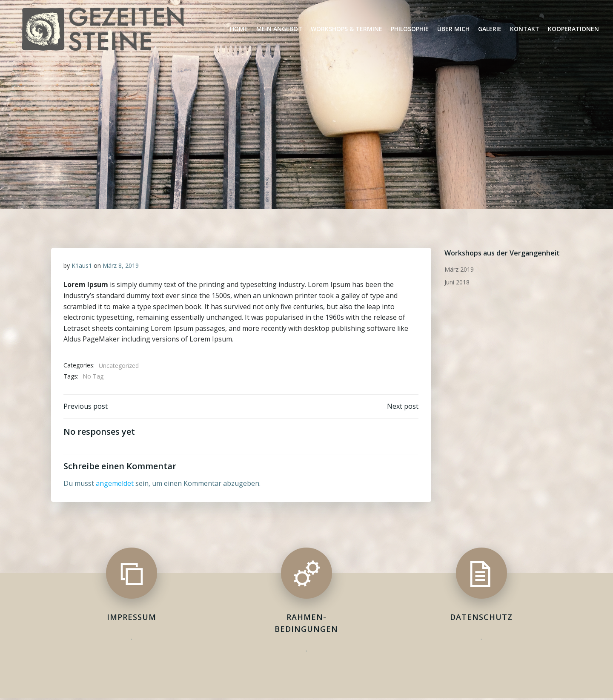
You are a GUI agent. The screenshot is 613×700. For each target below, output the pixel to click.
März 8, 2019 (121, 265)
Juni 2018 (457, 282)
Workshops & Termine (347, 29)
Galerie (490, 29)
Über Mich (453, 29)
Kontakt (525, 29)
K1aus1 (82, 265)
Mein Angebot (279, 29)
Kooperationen (573, 29)
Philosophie (410, 29)
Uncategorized (119, 366)
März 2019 (459, 269)
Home (239, 29)
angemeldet (115, 484)
